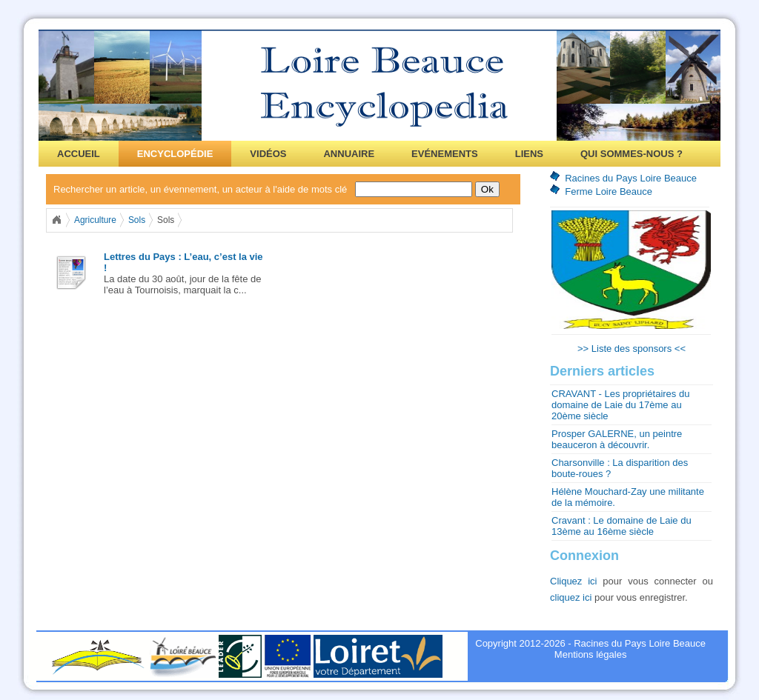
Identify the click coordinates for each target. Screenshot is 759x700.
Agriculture (95, 220)
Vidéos (268, 154)
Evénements (445, 154)
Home (56, 220)
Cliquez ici (574, 581)
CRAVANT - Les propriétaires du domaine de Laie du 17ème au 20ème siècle (620, 405)
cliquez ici (571, 597)
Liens (529, 154)
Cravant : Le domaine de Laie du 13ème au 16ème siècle (622, 526)
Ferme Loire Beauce (609, 191)
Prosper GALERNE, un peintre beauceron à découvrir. (617, 439)
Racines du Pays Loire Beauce (631, 178)
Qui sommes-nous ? (632, 154)
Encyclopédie (175, 154)
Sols (137, 220)
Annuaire (349, 154)
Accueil (79, 154)
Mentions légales (591, 654)
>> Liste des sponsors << (632, 349)
